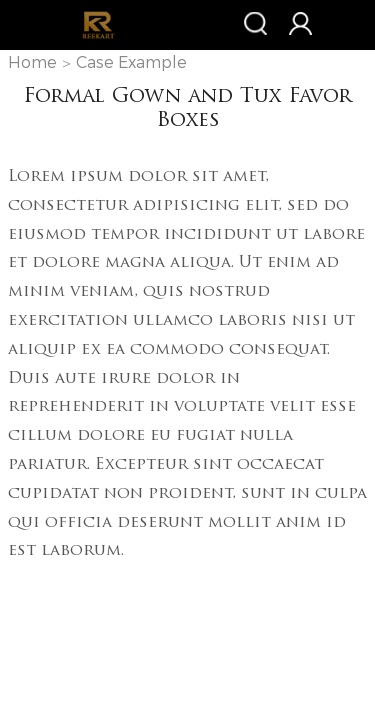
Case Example (131, 62)
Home (32, 62)
